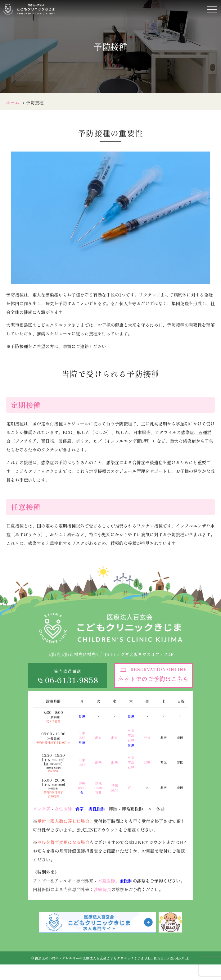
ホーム (13, 102)
